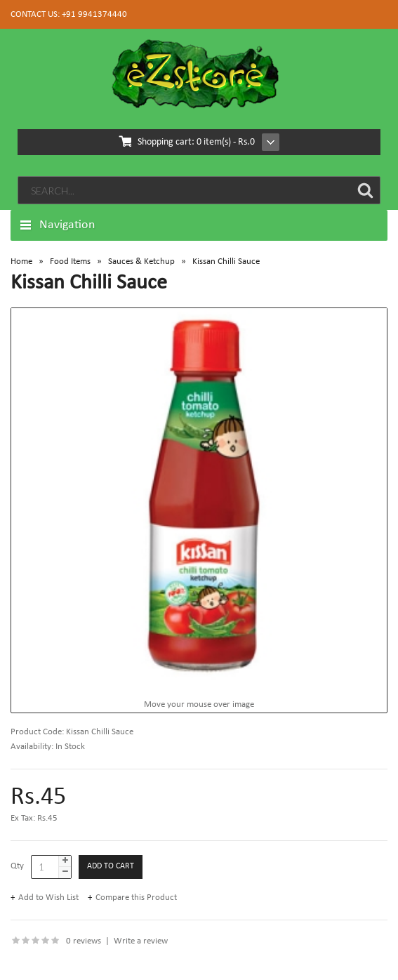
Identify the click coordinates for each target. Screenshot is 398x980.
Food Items (70, 261)
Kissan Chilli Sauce (226, 261)
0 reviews (84, 941)
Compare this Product (136, 898)
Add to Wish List (48, 898)
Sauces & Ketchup (141, 261)
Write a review (141, 941)
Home (21, 261)
